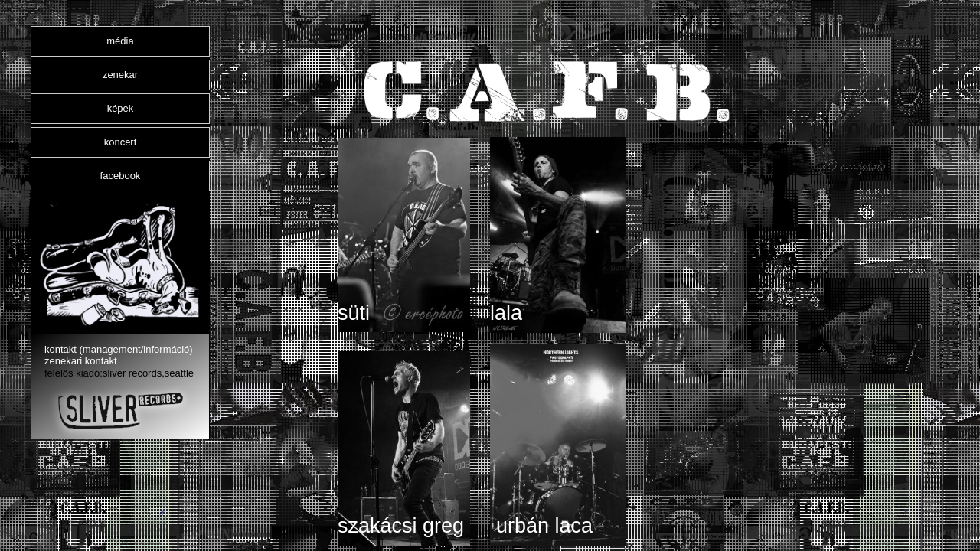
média (120, 41)
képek (121, 108)
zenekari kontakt (81, 361)
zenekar (120, 75)
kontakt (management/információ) (119, 349)
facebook (121, 176)
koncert (121, 142)
